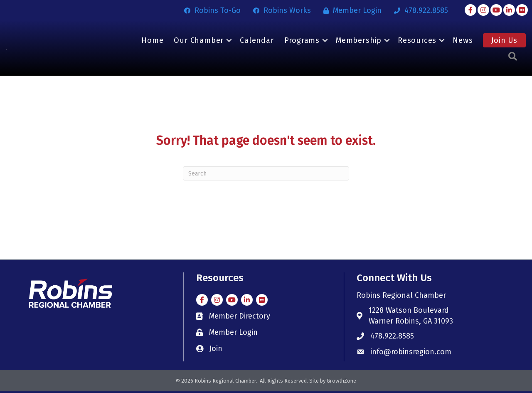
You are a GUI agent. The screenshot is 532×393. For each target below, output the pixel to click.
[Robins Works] (280, 10)
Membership (359, 41)
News (463, 41)
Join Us (504, 41)
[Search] (266, 175)
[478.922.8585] (419, 10)
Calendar (257, 41)
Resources (417, 41)
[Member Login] (350, 10)
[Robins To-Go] (210, 10)
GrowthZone (341, 382)
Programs (302, 41)
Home (152, 41)
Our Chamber (199, 41)
